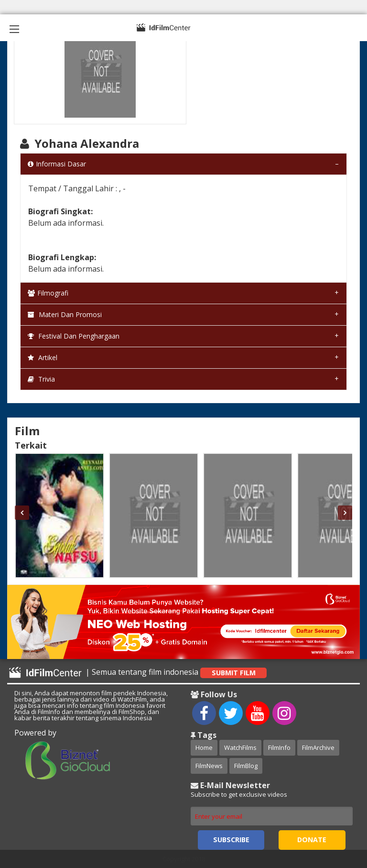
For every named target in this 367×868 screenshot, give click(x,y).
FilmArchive (318, 747)
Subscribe (231, 840)
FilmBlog (246, 766)
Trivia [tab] (41, 379)
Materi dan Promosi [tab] (65, 314)
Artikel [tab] (43, 357)
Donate (312, 840)
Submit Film (234, 673)
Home (204, 747)
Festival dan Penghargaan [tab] (74, 336)
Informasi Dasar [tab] (57, 164)
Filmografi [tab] (48, 293)
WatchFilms (240, 747)
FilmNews (209, 766)
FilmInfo (279, 747)
